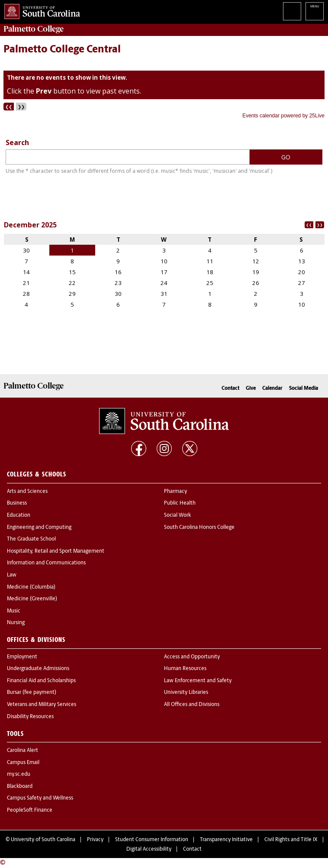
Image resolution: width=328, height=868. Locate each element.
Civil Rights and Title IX (291, 840)
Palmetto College (34, 29)
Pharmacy (175, 492)
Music (14, 611)
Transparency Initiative (226, 840)
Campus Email (23, 763)
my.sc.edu (19, 774)
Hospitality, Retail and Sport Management (56, 551)
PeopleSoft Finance (30, 810)
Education (19, 515)
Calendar (272, 389)
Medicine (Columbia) (31, 587)
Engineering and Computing (39, 528)
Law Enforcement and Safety (198, 681)
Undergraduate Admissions (38, 669)
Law (12, 575)
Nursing (16, 623)
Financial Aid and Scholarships (41, 681)
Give (251, 389)
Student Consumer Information (152, 840)
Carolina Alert (23, 751)
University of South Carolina (43, 840)
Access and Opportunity (192, 657)
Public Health (180, 503)
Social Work (177, 515)
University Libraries (186, 693)
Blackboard (20, 787)
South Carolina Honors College (199, 528)
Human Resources (185, 669)
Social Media (304, 389)
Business (17, 503)
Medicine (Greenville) (32, 599)
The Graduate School (31, 539)
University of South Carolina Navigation (315, 11)
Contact (230, 389)
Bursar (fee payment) (32, 693)
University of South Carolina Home (40, 10)
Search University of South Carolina (292, 11)
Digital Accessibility (149, 849)
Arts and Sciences (27, 492)
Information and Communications (46, 563)
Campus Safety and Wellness (40, 798)
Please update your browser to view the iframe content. (164, 96)
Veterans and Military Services (42, 705)
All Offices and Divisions (192, 705)
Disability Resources (30, 717)
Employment (22, 657)
